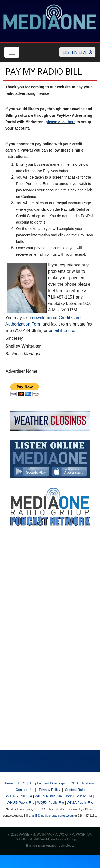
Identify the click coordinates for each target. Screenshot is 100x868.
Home (8, 783)
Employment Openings (47, 783)
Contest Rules (75, 790)
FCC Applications (82, 783)
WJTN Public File (19, 796)
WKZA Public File (80, 803)
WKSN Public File (48, 796)
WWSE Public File (78, 796)
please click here (61, 122)
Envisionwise (47, 846)
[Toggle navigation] (12, 52)
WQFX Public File (51, 803)
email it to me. (62, 331)
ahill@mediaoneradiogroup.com (53, 816)
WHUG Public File (21, 803)
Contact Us (24, 790)
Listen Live (77, 52)
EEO (22, 783)
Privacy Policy (50, 790)
